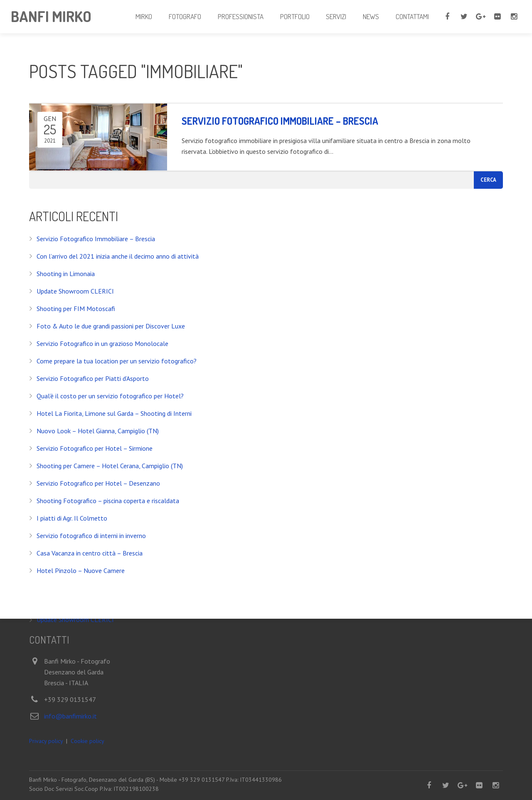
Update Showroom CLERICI (75, 291)
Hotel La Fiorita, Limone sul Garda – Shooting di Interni (114, 413)
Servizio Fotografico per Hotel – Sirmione (95, 448)
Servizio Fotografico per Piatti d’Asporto (93, 378)
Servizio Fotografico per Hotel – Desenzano (98, 483)
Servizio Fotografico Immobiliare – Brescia (96, 239)
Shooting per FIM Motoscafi (76, 309)
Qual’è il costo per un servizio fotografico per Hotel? (110, 396)
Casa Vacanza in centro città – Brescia (90, 553)
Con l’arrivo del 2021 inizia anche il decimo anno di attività (118, 256)
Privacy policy (46, 741)
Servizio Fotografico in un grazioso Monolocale (102, 343)
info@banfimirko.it (70, 716)
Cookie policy (87, 741)
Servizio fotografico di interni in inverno (91, 536)
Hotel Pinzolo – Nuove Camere (81, 570)
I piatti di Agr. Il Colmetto (72, 518)
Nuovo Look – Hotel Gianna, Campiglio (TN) (98, 431)
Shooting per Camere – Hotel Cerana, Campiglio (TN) (110, 466)
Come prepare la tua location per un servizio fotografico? (117, 361)
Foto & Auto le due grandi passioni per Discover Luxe (111, 326)
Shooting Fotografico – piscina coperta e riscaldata (108, 501)
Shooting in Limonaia (66, 274)
